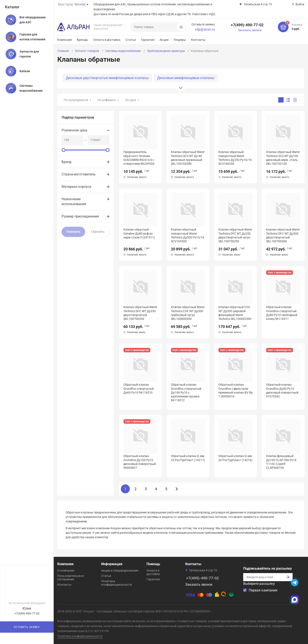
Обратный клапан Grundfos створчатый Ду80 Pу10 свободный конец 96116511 (282, 313)
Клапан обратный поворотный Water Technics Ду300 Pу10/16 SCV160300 (188, 235)
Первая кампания (263, 590)
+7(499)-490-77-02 (247, 25)
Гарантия (148, 40)
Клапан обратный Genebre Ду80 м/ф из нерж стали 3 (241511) (139, 233)
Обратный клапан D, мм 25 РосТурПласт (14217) (188, 458)
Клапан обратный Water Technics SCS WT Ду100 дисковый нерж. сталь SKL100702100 (283, 158)
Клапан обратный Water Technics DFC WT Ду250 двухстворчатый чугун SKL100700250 (235, 235)
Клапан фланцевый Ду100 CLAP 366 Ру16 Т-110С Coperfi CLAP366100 (281, 462)
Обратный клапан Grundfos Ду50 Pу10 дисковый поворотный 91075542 (282, 390)
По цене (131, 100)
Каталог (12, 7)
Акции (164, 40)
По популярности (76, 100)
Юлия (27, 608)
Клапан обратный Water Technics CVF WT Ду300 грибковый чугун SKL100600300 (188, 313)
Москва (80, 4)
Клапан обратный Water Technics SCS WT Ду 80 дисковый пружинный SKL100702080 (188, 158)
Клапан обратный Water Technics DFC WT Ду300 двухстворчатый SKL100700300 (283, 235)
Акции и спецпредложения (120, 570)
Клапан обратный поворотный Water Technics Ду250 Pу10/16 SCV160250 (235, 158)
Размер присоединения (80, 216)
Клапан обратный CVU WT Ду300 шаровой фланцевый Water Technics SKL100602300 (235, 313)
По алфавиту (107, 100)
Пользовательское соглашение (71, 578)
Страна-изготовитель (79, 174)
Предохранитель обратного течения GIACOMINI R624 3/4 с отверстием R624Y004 (139, 158)
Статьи (131, 40)
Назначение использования (74, 201)
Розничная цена (74, 130)
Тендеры (180, 40)
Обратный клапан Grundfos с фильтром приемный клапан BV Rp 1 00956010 (235, 390)
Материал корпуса (76, 187)
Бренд (67, 162)
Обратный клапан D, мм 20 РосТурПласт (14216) (235, 458)
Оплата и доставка (107, 40)
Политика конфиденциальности (116, 583)
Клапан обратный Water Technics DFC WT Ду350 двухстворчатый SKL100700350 (140, 313)
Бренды (83, 40)
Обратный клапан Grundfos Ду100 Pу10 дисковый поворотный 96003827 (140, 462)
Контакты (198, 40)
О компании (66, 570)
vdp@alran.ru (205, 29)
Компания (65, 40)
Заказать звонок (250, 30)
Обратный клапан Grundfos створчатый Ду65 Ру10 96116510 (139, 388)
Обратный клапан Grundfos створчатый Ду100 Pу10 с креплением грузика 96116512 (186, 392)
